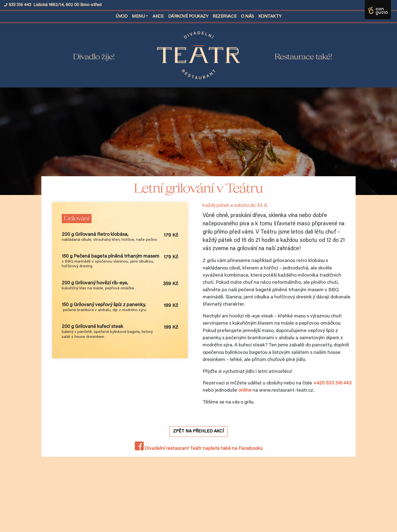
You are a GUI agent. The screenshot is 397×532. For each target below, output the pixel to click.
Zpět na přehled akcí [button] (198, 431)
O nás (247, 17)
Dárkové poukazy (188, 17)
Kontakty (270, 17)
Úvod (123, 16)
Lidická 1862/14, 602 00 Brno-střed (67, 5)
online (245, 391)
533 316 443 (20, 5)
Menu (138, 17)
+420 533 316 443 (332, 383)
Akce (158, 17)
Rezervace (225, 17)
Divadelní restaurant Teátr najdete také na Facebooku (199, 449)
